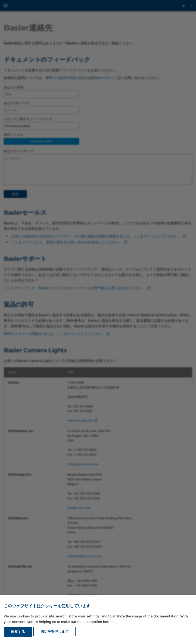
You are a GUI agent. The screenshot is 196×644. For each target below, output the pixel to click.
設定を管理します (55, 632)
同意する (18, 632)
